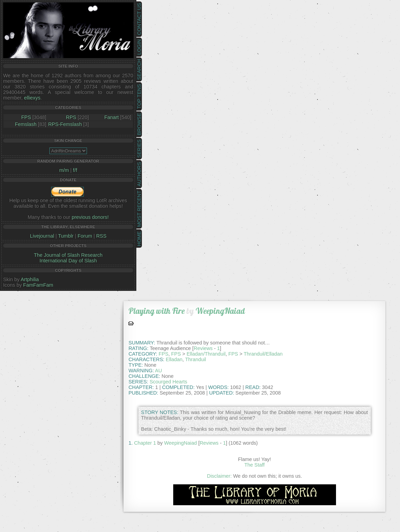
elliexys (32, 98)
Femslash (26, 124)
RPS (71, 117)
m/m (64, 170)
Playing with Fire (157, 311)
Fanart (112, 117)
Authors (139, 174)
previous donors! (90, 217)
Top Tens (139, 97)
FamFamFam (38, 285)
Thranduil (195, 359)
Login (139, 47)
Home (139, 239)
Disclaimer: (219, 476)
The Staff (255, 465)
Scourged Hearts (168, 382)
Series (139, 149)
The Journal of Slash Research (68, 255)
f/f (75, 170)
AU (159, 371)
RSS (101, 236)
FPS (26, 117)
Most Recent (139, 209)
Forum (85, 236)
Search (139, 70)
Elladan (174, 359)
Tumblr (66, 236)
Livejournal (42, 236)
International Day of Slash (68, 261)
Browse (139, 124)
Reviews (203, 348)
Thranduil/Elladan (263, 354)
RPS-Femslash (65, 124)
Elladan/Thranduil (206, 354)
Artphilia (30, 279)
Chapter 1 (145, 443)
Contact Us (139, 19)
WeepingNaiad (220, 311)
